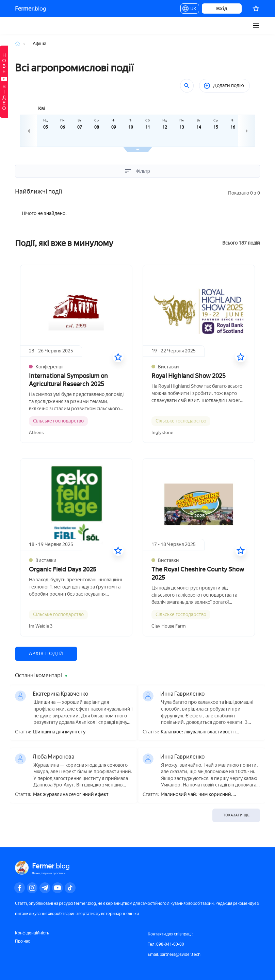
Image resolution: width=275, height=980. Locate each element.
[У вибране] (118, 357)
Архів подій (46, 654)
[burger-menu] (256, 26)
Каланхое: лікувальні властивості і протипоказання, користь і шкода (198, 732)
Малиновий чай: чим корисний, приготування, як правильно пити (198, 795)
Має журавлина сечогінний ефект (71, 795)
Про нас (22, 941)
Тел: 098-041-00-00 (166, 944)
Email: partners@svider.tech (174, 954)
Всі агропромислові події (74, 68)
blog (31, 9)
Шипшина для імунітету (59, 732)
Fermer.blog (22, 26)
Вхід (222, 8)
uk (190, 10)
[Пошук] (187, 86)
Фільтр (137, 171)
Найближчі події (38, 192)
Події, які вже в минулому (64, 243)
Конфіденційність (32, 933)
